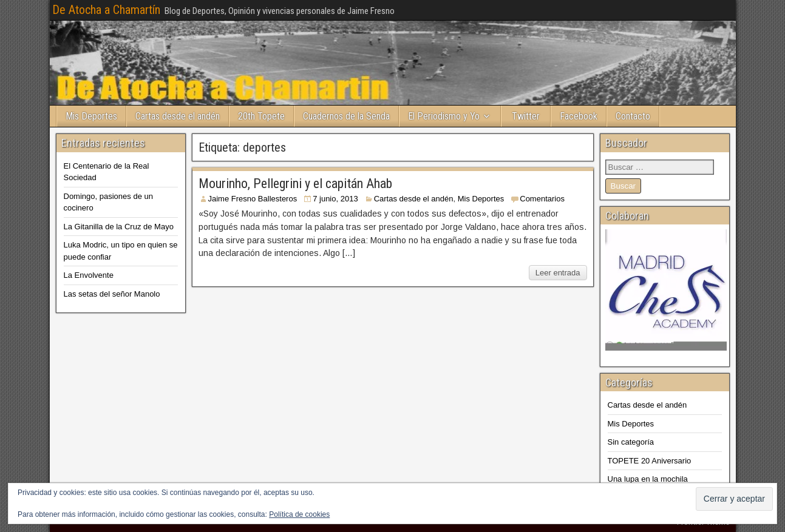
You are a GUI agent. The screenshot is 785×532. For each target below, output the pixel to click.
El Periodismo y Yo (444, 116)
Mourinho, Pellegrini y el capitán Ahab (295, 184)
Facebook (579, 116)
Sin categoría (631, 442)
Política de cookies (299, 514)
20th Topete (261, 116)
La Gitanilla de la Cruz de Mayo (119, 227)
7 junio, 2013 (335, 199)
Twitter (526, 116)
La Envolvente (89, 275)
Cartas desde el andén (178, 116)
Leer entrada (558, 273)
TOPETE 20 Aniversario (650, 461)
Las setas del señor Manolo (112, 294)
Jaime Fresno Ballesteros (253, 199)
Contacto (633, 116)
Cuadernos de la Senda (346, 116)
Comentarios (542, 199)
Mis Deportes (91, 116)
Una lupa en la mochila (648, 479)
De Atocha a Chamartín (106, 10)
